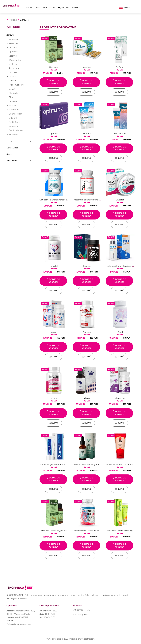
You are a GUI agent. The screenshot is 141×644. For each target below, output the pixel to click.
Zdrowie (76, 8)
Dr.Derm (13, 48)
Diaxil (11, 97)
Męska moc (64, 8)
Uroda (29, 8)
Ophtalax (13, 52)
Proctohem (14, 68)
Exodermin (14, 135)
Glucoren (13, 72)
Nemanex (13, 39)
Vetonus (13, 56)
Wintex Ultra (15, 60)
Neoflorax (13, 43)
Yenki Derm (14, 122)
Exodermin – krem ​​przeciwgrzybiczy (123, 531)
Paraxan (13, 81)
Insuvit (12, 89)
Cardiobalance (16, 130)
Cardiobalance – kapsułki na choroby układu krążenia (98, 531)
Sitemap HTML (82, 610)
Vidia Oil (13, 118)
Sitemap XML (82, 615)
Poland (124, 8)
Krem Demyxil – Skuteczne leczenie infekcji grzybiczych (66, 465)
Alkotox (12, 106)
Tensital (12, 77)
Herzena (13, 101)
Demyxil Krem (15, 114)
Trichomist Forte (17, 85)
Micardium (14, 110)
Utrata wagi (41, 8)
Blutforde (13, 93)
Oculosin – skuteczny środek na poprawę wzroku (63, 200)
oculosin (13, 64)
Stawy (52, 8)
